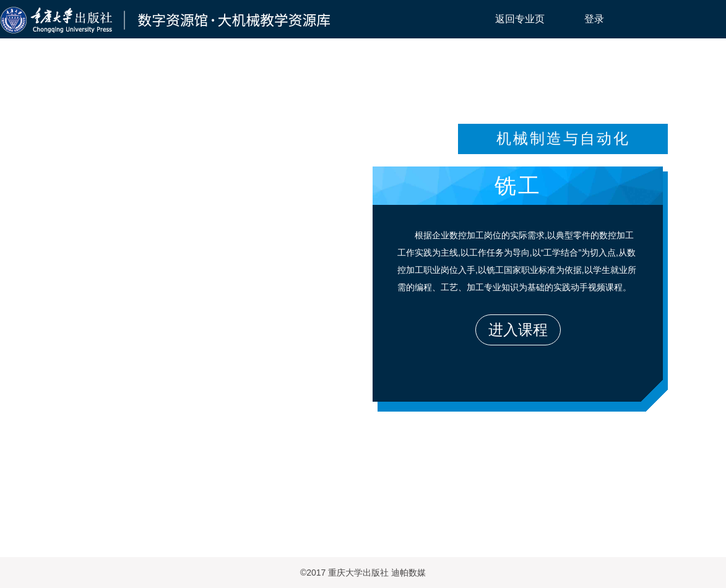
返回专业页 (520, 19)
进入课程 (518, 330)
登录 (594, 19)
